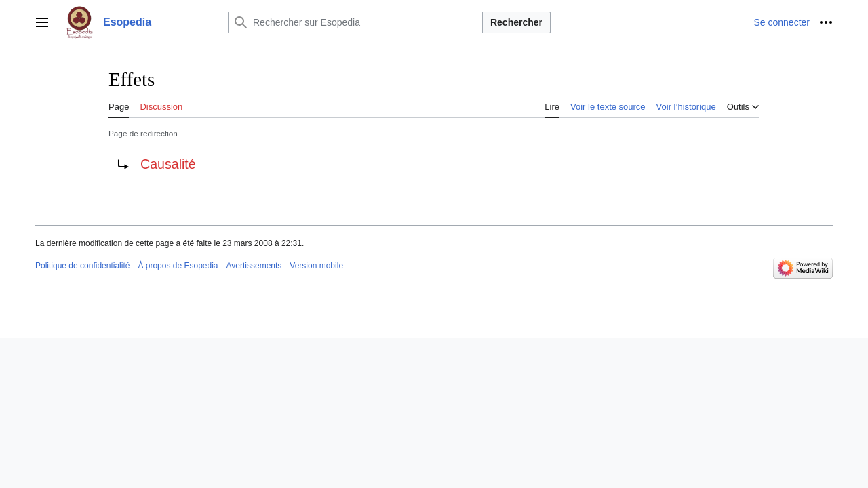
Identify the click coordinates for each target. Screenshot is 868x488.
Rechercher (516, 22)
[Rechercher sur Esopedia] (355, 22)
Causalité (168, 164)
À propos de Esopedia (178, 266)
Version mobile (316, 266)
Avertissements (254, 266)
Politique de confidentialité (82, 266)
